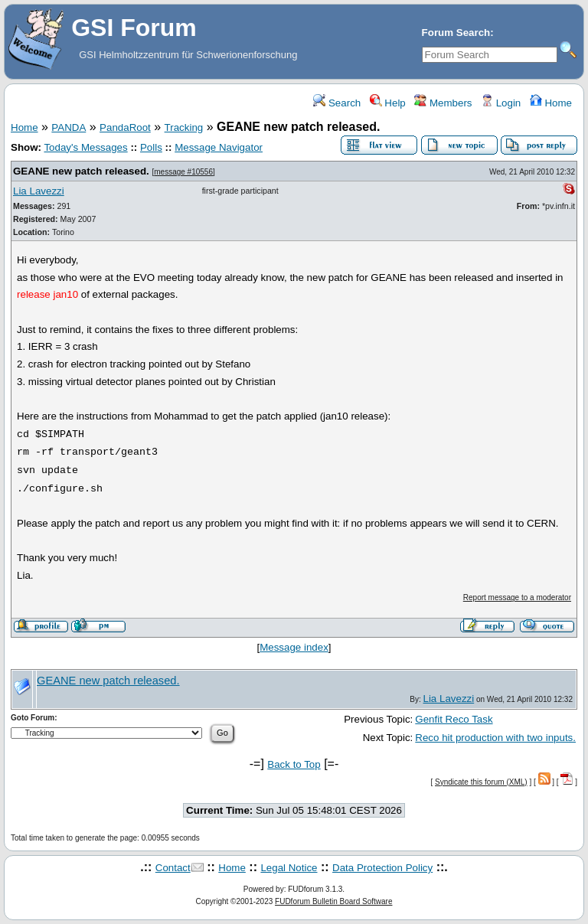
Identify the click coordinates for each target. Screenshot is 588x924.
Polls (151, 147)
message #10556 (183, 172)
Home (551, 103)
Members (443, 103)
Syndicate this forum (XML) (481, 782)
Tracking (184, 127)
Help (388, 103)
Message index (294, 647)
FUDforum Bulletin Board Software (333, 901)
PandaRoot (125, 127)
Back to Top (294, 764)
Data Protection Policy (382, 868)
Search (337, 103)
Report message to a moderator (517, 597)
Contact (173, 868)
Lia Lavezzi (39, 191)
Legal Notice (289, 868)
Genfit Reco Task (454, 719)
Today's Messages (85, 147)
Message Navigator (219, 147)
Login (501, 103)
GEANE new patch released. (81, 171)
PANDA (69, 127)
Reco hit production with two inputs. (495, 738)
